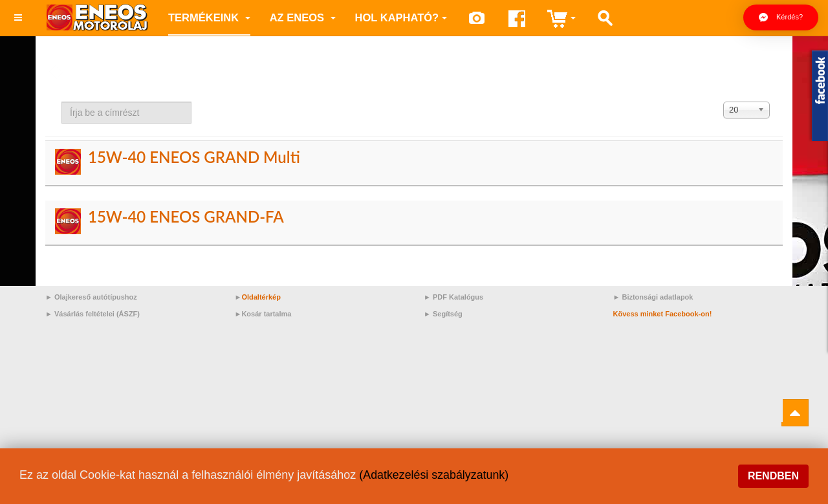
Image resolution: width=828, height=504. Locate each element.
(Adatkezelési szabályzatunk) (434, 475)
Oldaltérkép (261, 297)
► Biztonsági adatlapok (653, 297)
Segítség (448, 314)
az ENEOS (303, 17)
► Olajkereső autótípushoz (91, 297)
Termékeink (209, 17)
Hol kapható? (401, 17)
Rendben (773, 476)
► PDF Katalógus (453, 297)
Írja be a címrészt (62, 102)
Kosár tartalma (266, 314)
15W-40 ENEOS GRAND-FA (186, 216)
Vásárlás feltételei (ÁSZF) (97, 314)
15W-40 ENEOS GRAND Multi (194, 157)
